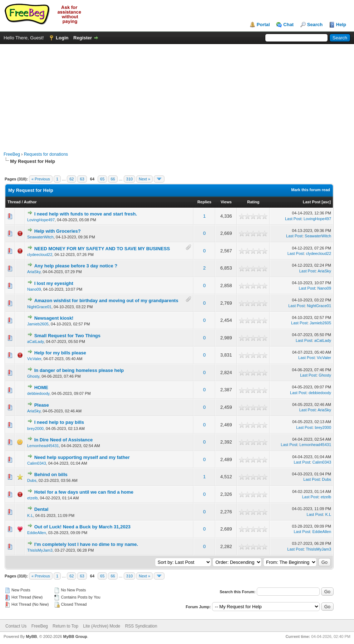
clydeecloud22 (40, 255)
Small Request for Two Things (67, 336)
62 (72, 179)
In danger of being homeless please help (79, 370)
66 (113, 179)
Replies (204, 202)
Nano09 (34, 289)
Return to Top (65, 626)
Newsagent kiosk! (54, 318)
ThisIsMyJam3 (40, 550)
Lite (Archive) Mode (102, 626)
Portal (263, 25)
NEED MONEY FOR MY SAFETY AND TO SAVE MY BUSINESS (102, 249)
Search (315, 25)
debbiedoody (38, 393)
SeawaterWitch (40, 237)
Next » (144, 179)
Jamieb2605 (38, 324)
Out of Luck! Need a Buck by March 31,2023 (82, 527)
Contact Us (16, 626)
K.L (30, 515)
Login (62, 38)
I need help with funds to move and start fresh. (86, 214)
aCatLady (35, 342)
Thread (14, 202)
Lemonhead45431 (43, 446)
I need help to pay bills (59, 422)
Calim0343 (37, 463)
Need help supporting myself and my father (82, 457)
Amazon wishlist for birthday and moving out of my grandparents (106, 301)
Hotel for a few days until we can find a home (84, 492)
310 (129, 179)
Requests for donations (46, 154)
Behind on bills (51, 474)
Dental (41, 509)
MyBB (31, 636)
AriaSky (34, 272)
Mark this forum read (311, 190)
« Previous (41, 179)
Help (341, 25)
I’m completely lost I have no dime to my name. (86, 544)
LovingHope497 (41, 220)
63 (82, 179)
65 (102, 179)
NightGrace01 (39, 307)
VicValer (34, 359)
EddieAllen (37, 533)
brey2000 (35, 428)
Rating (253, 202)
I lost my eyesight (54, 283)
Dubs (32, 480)
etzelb (32, 498)
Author (30, 202)
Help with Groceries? (58, 231)
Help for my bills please (60, 353)
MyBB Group (75, 636)
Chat (288, 25)
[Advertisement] (177, 94)
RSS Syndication (141, 626)
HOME (41, 388)
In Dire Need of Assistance (64, 440)
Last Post (312, 202)
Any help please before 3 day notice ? (76, 266)
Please (42, 405)
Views (226, 202)
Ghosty (33, 376)
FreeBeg (12, 154)
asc (326, 202)
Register (83, 38)
